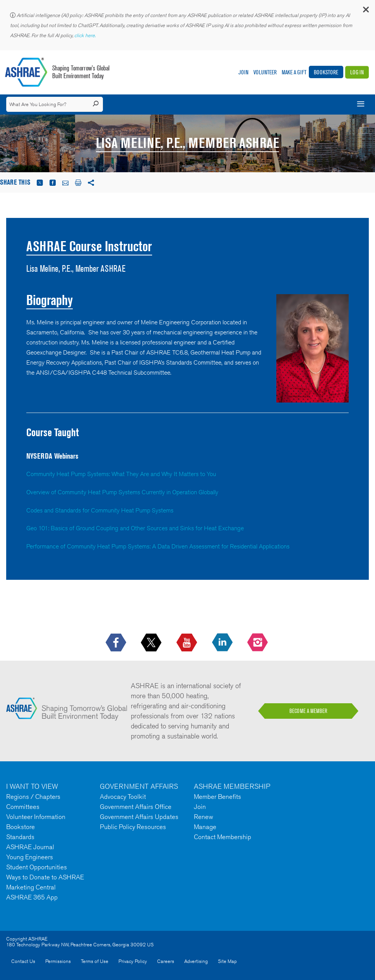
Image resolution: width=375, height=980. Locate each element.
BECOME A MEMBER (308, 711)
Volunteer (265, 72)
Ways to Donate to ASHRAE (45, 877)
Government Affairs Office (136, 807)
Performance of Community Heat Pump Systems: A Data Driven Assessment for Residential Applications (158, 546)
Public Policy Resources (133, 827)
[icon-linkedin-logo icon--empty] (223, 643)
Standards (20, 837)
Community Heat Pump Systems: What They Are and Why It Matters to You (121, 474)
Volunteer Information (36, 817)
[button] (365, 11)
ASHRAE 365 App (32, 897)
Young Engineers (30, 857)
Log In (357, 72)
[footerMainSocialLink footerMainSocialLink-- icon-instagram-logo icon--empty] (258, 643)
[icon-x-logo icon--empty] (152, 643)
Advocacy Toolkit (123, 797)
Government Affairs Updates (139, 817)
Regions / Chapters (33, 797)
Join (243, 72)
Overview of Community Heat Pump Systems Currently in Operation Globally (122, 492)
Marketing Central (31, 887)
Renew (204, 817)
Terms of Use (95, 961)
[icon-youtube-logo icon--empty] (187, 643)
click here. (86, 35)
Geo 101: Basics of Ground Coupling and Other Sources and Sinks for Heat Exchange (135, 528)
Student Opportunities (37, 867)
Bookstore (326, 72)
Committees (23, 807)
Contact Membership (223, 837)
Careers (166, 961)
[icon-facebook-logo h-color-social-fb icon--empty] (117, 643)
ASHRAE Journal (30, 847)
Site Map (227, 961)
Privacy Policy (133, 961)
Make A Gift (294, 72)
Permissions (58, 961)
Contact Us (23, 961)
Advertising (196, 961)
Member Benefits (217, 797)
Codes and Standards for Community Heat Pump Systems (100, 510)
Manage (205, 827)
